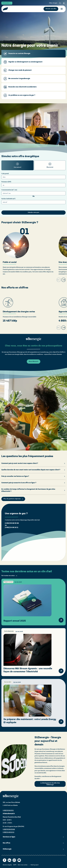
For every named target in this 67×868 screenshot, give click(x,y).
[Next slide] (64, 280)
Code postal (5, 173)
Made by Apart (35, 865)
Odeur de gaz (53, 3)
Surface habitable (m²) (8, 199)
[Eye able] (64, 3)
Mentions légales (7, 865)
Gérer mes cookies (23, 865)
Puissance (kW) (6, 182)
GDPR (15, 865)
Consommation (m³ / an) (9, 190)
